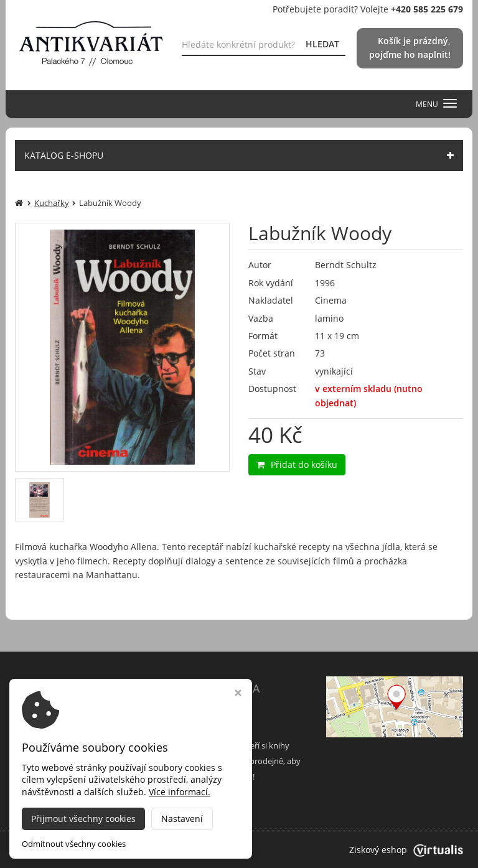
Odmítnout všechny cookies (74, 844)
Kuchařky (52, 203)
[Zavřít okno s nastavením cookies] (238, 694)
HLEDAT (322, 44)
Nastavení (182, 819)
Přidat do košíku (297, 464)
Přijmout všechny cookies (83, 819)
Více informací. (180, 792)
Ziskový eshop (406, 850)
